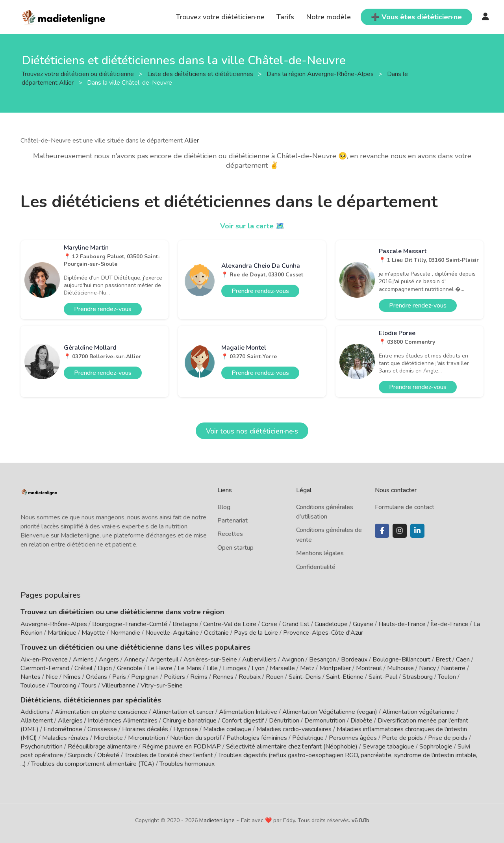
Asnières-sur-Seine (210, 660)
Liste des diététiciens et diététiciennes (201, 74)
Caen (463, 660)
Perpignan (145, 677)
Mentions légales (320, 553)
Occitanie (216, 633)
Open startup (235, 548)
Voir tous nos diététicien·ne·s (252, 431)
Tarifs (285, 17)
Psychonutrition (42, 747)
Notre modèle (328, 17)
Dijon (105, 668)
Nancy (427, 668)
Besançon (322, 660)
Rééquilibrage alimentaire (102, 747)
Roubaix (250, 677)
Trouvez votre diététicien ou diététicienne (79, 74)
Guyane (363, 624)
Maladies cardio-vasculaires (294, 729)
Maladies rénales (65, 738)
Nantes (31, 677)
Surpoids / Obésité (94, 755)
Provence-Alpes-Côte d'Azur (323, 633)
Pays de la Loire (256, 633)
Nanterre (453, 668)
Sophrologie (436, 747)
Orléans (96, 677)
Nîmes (72, 677)
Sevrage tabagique (388, 747)
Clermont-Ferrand (45, 668)
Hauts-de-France (402, 624)
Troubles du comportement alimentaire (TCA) (93, 764)
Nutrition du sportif (196, 738)
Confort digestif (243, 721)
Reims (199, 677)
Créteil (83, 668)
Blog (224, 507)
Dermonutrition (326, 721)
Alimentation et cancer (183, 712)
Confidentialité (316, 567)
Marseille (282, 668)
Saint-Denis (305, 677)
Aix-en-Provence (44, 660)
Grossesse (102, 729)
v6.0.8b (360, 820)
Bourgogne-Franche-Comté (130, 624)
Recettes (230, 534)
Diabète (361, 721)
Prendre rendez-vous (103, 309)
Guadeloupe (331, 624)
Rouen (275, 677)
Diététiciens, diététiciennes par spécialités (91, 700)
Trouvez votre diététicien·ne (220, 17)
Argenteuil (164, 660)
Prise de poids (448, 738)
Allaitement (37, 721)
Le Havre (160, 668)
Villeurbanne (119, 686)
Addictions (35, 712)
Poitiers (174, 677)
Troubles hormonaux (187, 764)
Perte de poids (402, 738)
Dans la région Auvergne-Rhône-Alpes (321, 74)
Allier (192, 141)
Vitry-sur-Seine (162, 686)
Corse (269, 624)
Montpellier (335, 668)
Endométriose (63, 729)
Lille (212, 668)
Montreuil (369, 668)
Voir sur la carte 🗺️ (252, 226)
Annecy (134, 660)
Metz (307, 668)
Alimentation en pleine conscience (101, 712)
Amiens (83, 660)
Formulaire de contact (405, 507)
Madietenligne (217, 820)
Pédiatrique (308, 738)
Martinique (62, 633)
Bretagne (185, 624)
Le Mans (189, 668)
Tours (89, 686)
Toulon (447, 677)
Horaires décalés (145, 729)
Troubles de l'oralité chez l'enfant (169, 755)
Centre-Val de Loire (230, 624)
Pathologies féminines (257, 738)
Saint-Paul (383, 677)
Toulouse (33, 686)
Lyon (258, 668)
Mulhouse (400, 668)
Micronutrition (146, 738)
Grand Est (296, 624)
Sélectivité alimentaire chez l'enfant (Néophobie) (292, 747)
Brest (443, 660)
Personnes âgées (353, 738)
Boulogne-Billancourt (401, 660)
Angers (109, 660)
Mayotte (93, 633)
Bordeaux (354, 660)
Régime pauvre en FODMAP (182, 747)
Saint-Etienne (345, 677)
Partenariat (233, 521)
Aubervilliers (259, 660)
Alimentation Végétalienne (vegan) (330, 712)
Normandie (125, 633)
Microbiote (109, 738)
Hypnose (186, 729)
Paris (119, 677)
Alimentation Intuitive (248, 712)
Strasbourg (418, 677)
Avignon (293, 660)
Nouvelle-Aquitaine (172, 633)
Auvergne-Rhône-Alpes (54, 624)
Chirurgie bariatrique (190, 721)
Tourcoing (63, 686)
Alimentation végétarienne (419, 712)
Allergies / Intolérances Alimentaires (108, 721)
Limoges (235, 668)
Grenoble (130, 668)
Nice (52, 677)
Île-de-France (449, 624)
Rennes (223, 677)
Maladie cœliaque (227, 729)
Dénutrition (284, 721)
